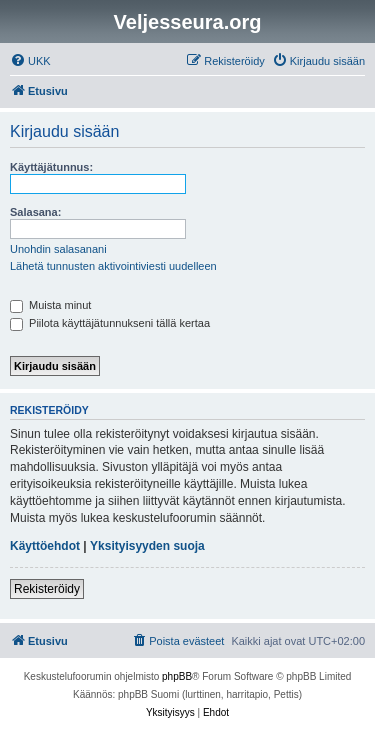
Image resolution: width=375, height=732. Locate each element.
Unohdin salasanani (58, 249)
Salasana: (35, 212)
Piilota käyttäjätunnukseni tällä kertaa (110, 323)
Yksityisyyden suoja (147, 546)
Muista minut (50, 305)
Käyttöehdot (45, 546)
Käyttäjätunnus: (51, 167)
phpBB (177, 676)
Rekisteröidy (47, 589)
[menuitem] (30, 61)
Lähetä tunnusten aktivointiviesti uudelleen (113, 266)
